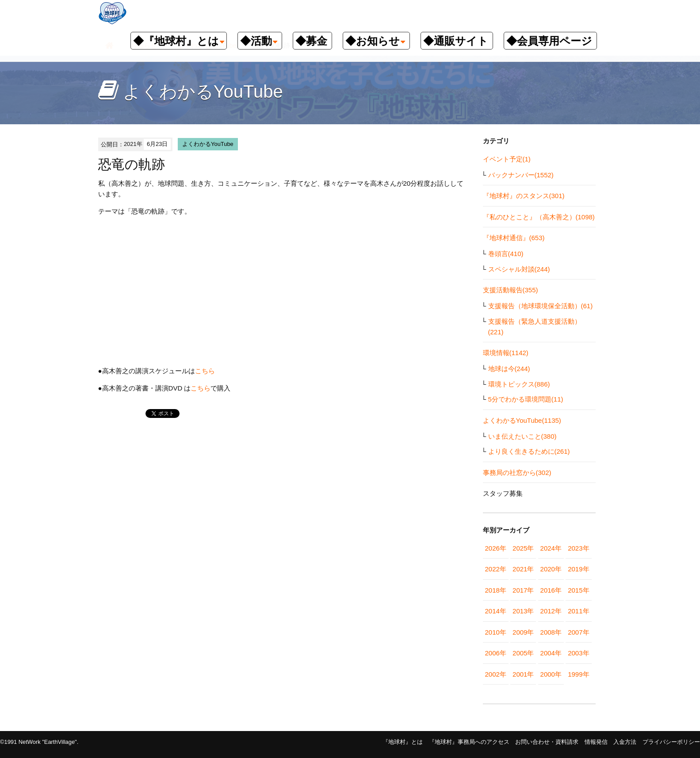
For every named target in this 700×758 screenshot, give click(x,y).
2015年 (578, 590)
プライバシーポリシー (671, 742)
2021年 (523, 569)
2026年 (496, 548)
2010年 (496, 632)
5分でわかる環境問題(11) (526, 399)
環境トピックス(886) (519, 384)
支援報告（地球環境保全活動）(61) (541, 306)
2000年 (551, 674)
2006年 (496, 653)
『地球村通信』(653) (514, 238)
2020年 (551, 569)
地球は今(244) (509, 369)
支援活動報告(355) (511, 290)
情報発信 (596, 742)
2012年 (551, 611)
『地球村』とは (403, 742)
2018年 (496, 590)
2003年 (578, 653)
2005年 (523, 653)
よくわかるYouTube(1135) (522, 420)
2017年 (523, 590)
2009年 (523, 632)
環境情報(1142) (506, 353)
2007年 (578, 632)
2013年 (523, 611)
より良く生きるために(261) (529, 451)
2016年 (551, 590)
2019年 (578, 569)
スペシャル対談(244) (519, 269)
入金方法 (625, 742)
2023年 (578, 548)
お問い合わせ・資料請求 (547, 742)
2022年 (496, 569)
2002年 (496, 674)
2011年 (578, 611)
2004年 (551, 653)
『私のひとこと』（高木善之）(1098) (539, 217)
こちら (205, 371)
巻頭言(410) (506, 254)
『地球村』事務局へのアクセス (469, 742)
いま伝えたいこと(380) (522, 436)
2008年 (551, 632)
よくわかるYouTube (208, 144)
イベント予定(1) (507, 159)
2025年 (523, 548)
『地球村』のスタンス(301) (524, 196)
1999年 (578, 674)
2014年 (496, 611)
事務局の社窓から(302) (517, 473)
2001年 (523, 674)
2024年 (551, 548)
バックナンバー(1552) (521, 175)
